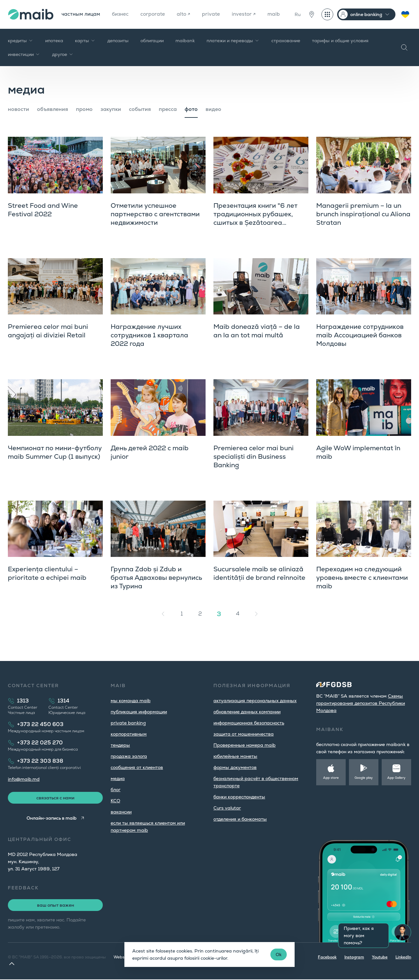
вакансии (121, 812)
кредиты (21, 41)
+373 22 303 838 (40, 761)
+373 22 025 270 (40, 743)
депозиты (118, 41)
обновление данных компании (247, 712)
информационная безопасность (249, 723)
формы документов (235, 767)
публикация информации (139, 712)
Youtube (380, 958)
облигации (152, 41)
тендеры (120, 745)
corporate (156, 14)
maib (278, 14)
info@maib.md (24, 779)
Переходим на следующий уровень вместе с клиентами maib (362, 578)
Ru (298, 14)
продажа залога (129, 756)
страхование (286, 41)
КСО (115, 801)
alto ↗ (187, 14)
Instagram (354, 958)
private (215, 14)
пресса (168, 109)
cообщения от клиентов (137, 767)
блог (116, 790)
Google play (364, 778)
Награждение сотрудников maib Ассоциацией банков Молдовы (360, 335)
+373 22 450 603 (40, 724)
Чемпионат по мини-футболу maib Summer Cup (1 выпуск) (55, 452)
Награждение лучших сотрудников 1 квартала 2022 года (149, 335)
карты (85, 41)
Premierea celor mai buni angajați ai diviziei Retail (48, 331)
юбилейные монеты (235, 756)
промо (84, 109)
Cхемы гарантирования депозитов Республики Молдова (361, 703)
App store (331, 778)
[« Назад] (163, 614)
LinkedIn (403, 958)
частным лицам (82, 14)
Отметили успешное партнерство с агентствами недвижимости (155, 214)
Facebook (327, 958)
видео (213, 109)
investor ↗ (248, 14)
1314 (64, 701)
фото (191, 109)
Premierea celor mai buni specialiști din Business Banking (254, 456)
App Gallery (396, 778)
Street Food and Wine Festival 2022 (43, 210)
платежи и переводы (233, 41)
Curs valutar (227, 808)
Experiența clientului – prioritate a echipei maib (47, 573)
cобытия (140, 109)
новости (18, 109)
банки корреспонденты (239, 797)
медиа (118, 778)
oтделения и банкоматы (240, 819)
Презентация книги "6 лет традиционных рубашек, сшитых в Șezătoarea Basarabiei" (255, 218)
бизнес (122, 14)
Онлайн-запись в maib (51, 819)
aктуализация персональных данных (255, 701)
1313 (23, 701)
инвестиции (24, 54)
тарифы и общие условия (340, 41)
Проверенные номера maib (245, 745)
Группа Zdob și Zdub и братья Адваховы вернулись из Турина (156, 578)
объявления (53, 109)
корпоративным (129, 734)
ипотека (54, 41)
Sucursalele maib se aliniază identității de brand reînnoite (259, 573)
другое (63, 54)
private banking (128, 723)
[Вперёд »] (256, 614)
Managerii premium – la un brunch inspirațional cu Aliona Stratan (363, 214)
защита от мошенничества (244, 734)
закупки (111, 109)
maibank (185, 41)
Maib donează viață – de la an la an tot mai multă (257, 331)
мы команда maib (131, 701)
